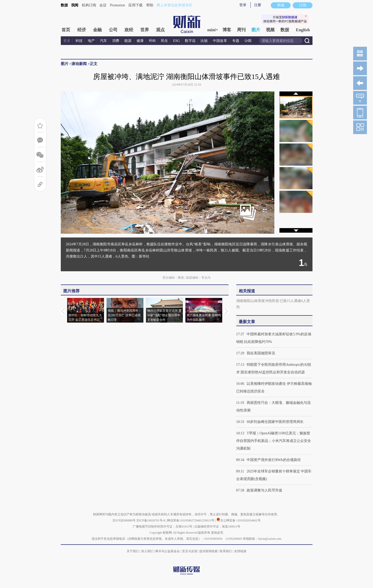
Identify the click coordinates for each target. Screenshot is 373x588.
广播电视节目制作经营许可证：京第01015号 (162, 527)
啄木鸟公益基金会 (168, 551)
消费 (116, 41)
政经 (129, 30)
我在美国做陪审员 (261, 353)
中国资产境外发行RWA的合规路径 (274, 460)
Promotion (118, 5)
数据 (64, 5)
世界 (145, 30)
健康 (140, 41)
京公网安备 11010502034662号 (238, 520)
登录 (243, 5)
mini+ (213, 30)
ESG (176, 41)
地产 (91, 41)
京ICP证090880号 (124, 520)
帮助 (150, 5)
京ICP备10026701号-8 (151, 520)
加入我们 (147, 551)
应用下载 (136, 5)
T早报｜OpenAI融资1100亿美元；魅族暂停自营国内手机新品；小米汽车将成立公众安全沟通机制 (274, 441)
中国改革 (220, 41)
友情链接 (240, 551)
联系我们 (226, 551)
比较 (204, 41)
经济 (82, 30)
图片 (256, 30)
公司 (113, 30)
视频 (270, 30)
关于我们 (133, 551)
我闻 (75, 5)
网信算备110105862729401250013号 (191, 520)
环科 (152, 41)
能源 (128, 41)
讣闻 (248, 41)
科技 (79, 41)
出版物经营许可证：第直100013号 (217, 527)
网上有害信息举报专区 (174, 5)
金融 (97, 30)
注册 (258, 5)
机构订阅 (89, 5)
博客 (227, 30)
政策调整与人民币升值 (264, 490)
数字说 (190, 41)
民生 (165, 41)
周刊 (241, 30)
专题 (236, 41)
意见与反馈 (190, 551)
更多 (67, 41)
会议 (103, 5)
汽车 (103, 41)
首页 (66, 30)
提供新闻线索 (208, 551)
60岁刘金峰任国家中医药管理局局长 (275, 422)
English (303, 30)
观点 (160, 30)
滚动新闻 (79, 64)
